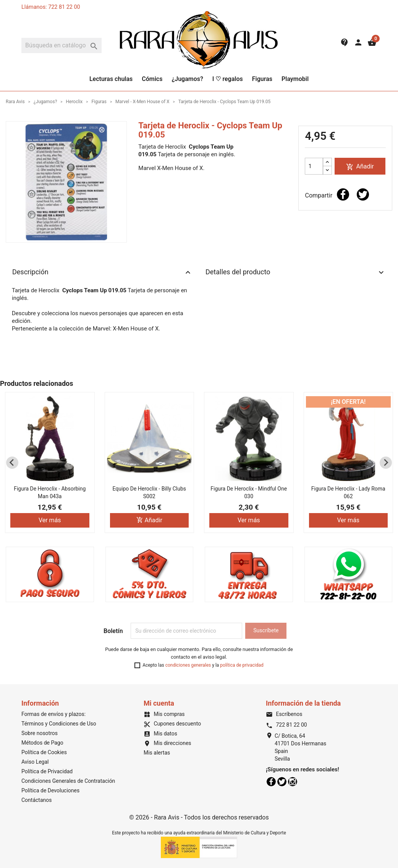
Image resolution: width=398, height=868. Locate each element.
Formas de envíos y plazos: (53, 714)
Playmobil (295, 79)
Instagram (293, 782)
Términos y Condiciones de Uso (59, 724)
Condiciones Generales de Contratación (68, 781)
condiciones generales (188, 665)
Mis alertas (157, 753)
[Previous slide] (12, 463)
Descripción (102, 272)
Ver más (50, 521)
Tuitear (363, 194)
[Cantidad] (314, 166)
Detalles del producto (296, 272)
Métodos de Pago (42, 743)
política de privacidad (242, 665)
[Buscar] (61, 45)
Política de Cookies (44, 752)
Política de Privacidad (47, 771)
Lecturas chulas (111, 79)
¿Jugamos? (187, 79)
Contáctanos (37, 800)
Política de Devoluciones (50, 790)
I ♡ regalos (228, 79)
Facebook (271, 782)
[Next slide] (386, 463)
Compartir (343, 194)
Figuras (262, 79)
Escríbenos (284, 714)
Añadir (360, 167)
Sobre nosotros (40, 733)
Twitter (282, 782)
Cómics (152, 79)
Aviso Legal (35, 762)
